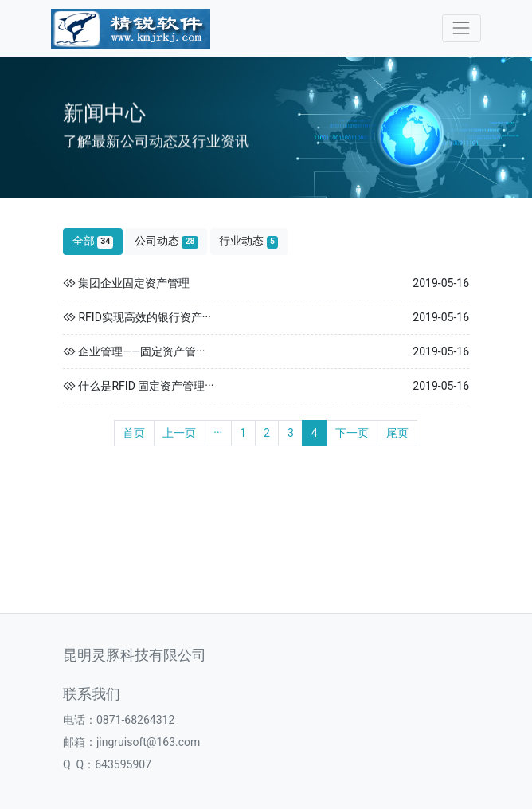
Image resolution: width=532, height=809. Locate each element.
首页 (134, 433)
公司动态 (166, 241)
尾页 (397, 433)
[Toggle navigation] (462, 28)
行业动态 (248, 241)
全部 (93, 241)
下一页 (352, 433)
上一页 (179, 433)
